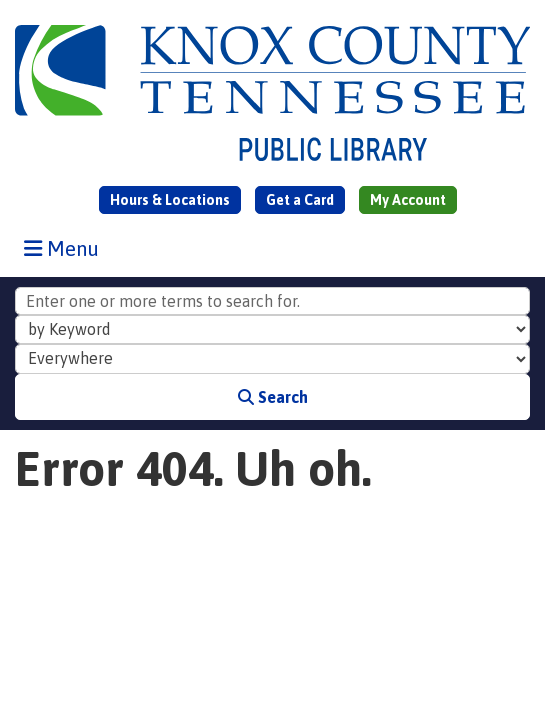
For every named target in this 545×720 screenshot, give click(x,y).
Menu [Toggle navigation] (66, 248)
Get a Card (300, 200)
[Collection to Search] (272, 359)
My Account (408, 200)
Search (273, 397)
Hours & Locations (170, 200)
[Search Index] (272, 330)
